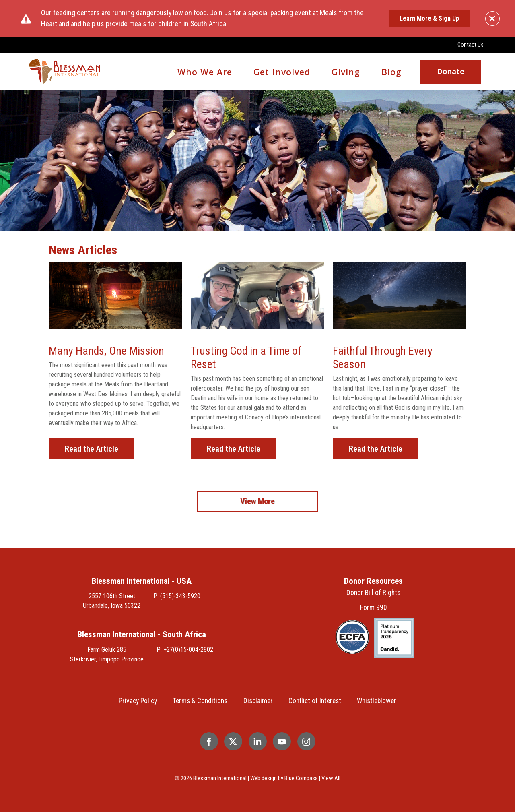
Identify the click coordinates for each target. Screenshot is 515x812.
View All (331, 778)
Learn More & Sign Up (429, 18)
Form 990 (374, 607)
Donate (451, 71)
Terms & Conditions (200, 701)
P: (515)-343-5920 (177, 596)
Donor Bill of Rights (373, 593)
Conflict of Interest (315, 701)
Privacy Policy (138, 701)
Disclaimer (258, 701)
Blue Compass (301, 778)
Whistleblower (377, 701)
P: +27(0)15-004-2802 (185, 650)
